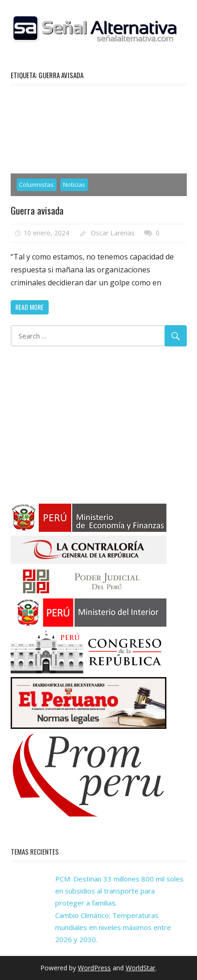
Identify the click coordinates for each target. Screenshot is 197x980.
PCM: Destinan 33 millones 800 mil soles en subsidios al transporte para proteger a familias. (119, 891)
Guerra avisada (38, 210)
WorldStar (140, 968)
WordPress (94, 968)
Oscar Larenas (113, 233)
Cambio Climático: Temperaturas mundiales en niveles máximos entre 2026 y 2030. (113, 928)
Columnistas (36, 185)
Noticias (74, 185)
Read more (29, 307)
